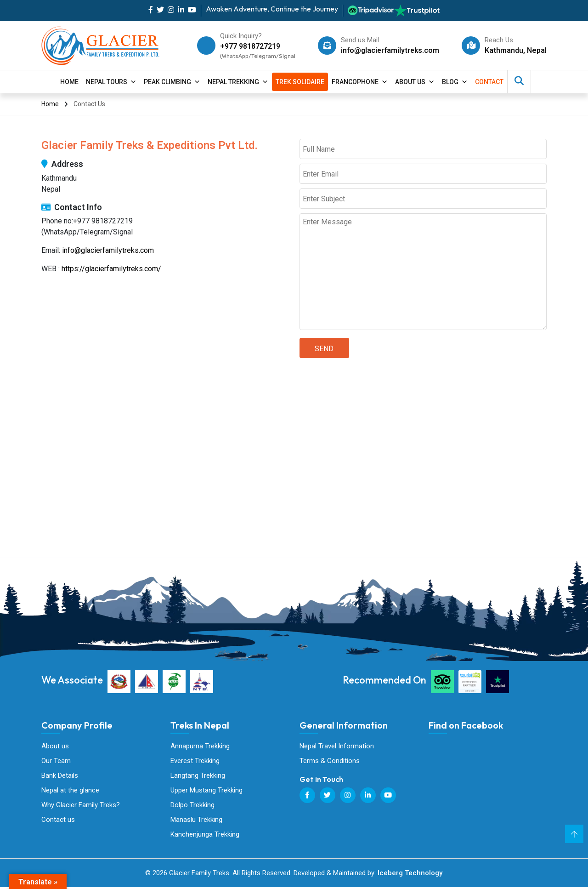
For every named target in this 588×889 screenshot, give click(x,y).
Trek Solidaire (300, 82)
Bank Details (60, 776)
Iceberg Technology (410, 875)
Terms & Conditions (330, 761)
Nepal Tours (111, 82)
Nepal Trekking (238, 82)
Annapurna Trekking (200, 746)
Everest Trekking (195, 761)
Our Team (56, 761)
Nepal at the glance (70, 791)
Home (69, 82)
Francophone (360, 82)
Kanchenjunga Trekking (205, 836)
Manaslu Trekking (196, 821)
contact (489, 82)
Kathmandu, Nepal (516, 50)
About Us (415, 82)
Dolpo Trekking (192, 806)
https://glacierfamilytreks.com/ (111, 269)
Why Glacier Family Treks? (81, 806)
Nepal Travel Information (337, 746)
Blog (455, 82)
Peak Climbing (172, 82)
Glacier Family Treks (498, 787)
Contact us (58, 821)
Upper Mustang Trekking (206, 791)
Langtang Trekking (198, 776)
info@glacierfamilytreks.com (389, 50)
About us (55, 746)
